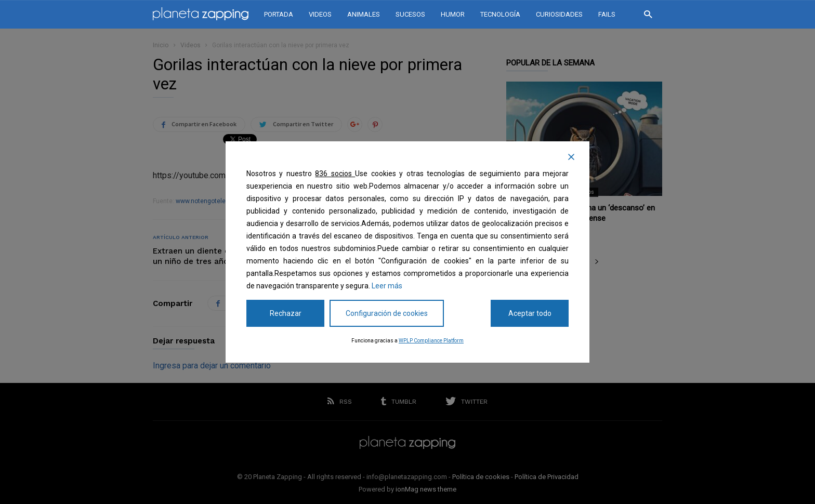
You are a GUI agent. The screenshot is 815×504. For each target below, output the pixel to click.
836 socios (335, 174)
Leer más (387, 286)
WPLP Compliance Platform (431, 341)
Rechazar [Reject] (286, 313)
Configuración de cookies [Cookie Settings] (387, 313)
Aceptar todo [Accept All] (530, 313)
